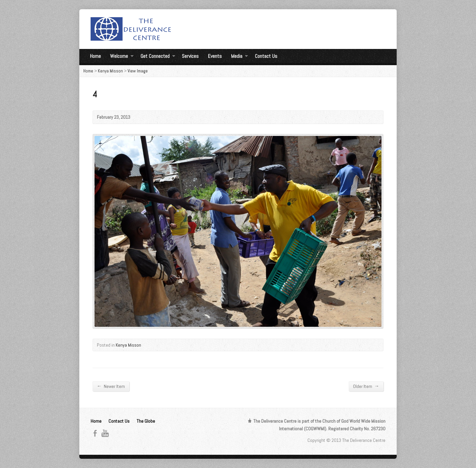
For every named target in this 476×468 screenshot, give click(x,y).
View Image (138, 71)
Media (239, 57)
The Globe (146, 421)
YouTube (105, 433)
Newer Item (111, 386)
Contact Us (266, 56)
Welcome (122, 57)
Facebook (95, 433)
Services (190, 56)
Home (95, 56)
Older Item (366, 386)
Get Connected (158, 57)
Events (215, 56)
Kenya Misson (110, 71)
